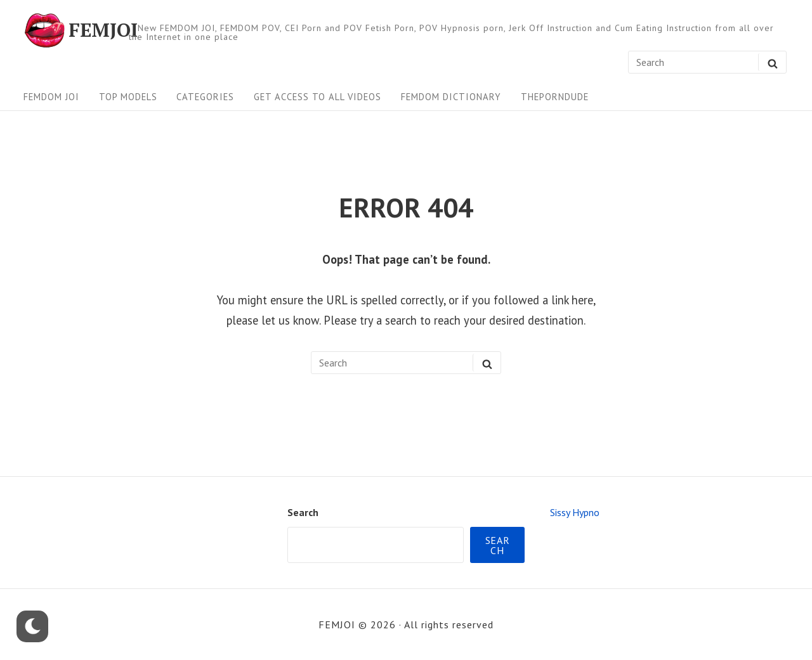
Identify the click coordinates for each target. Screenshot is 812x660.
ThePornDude (555, 97)
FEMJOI (103, 30)
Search (303, 512)
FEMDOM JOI (51, 97)
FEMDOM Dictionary (451, 97)
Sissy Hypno (575, 512)
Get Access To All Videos (318, 97)
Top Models (128, 97)
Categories (205, 97)
